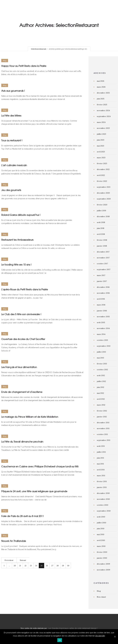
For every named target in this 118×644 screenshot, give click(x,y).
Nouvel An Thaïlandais (14, 541)
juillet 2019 (101, 211)
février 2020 (102, 205)
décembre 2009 (103, 564)
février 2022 (102, 181)
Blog (99, 591)
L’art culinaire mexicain (14, 165)
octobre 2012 (102, 370)
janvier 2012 (102, 417)
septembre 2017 (104, 269)
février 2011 (102, 481)
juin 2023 (101, 140)
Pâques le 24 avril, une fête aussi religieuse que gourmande (34, 491)
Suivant (23, 560)
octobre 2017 (102, 264)
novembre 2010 (103, 499)
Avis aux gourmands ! (13, 91)
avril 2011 (101, 470)
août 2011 (101, 446)
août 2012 (101, 375)
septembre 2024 (104, 116)
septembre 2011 (104, 440)
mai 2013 (100, 358)
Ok (60, 640)
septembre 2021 (104, 187)
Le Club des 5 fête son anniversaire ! (21, 314)
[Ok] (115, 637)
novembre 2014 (103, 328)
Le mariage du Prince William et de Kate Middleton (30, 417)
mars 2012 (101, 405)
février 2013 (102, 364)
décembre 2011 (103, 423)
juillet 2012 (101, 381)
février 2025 (102, 105)
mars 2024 (101, 122)
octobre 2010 (103, 505)
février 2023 (102, 163)
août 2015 (101, 322)
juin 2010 (101, 529)
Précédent (9, 560)
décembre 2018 (103, 216)
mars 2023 (101, 158)
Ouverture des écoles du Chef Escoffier (23, 339)
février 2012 (102, 411)
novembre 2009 (103, 570)
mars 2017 (101, 275)
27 (52, 566)
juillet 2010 (101, 523)
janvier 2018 (102, 246)
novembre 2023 (103, 128)
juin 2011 (100, 458)
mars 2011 (101, 476)
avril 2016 (101, 299)
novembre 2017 (103, 258)
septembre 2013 (104, 346)
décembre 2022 (103, 169)
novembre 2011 (103, 428)
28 (58, 566)
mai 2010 (101, 534)
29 (63, 566)
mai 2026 (101, 81)
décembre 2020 (103, 193)
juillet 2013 (101, 352)
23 (31, 566)
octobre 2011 (102, 434)
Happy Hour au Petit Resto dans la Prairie (24, 66)
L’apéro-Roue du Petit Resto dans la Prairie (25, 289)
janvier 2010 (102, 558)
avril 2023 (101, 152)
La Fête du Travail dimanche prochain (22, 442)
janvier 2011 (102, 487)
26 (47, 566)
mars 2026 (101, 87)
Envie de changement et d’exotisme (22, 392)
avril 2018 (101, 234)
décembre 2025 (103, 93)
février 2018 (102, 240)
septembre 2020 (104, 199)
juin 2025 (101, 99)
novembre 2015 (103, 317)
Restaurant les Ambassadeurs (17, 240)
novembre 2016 (103, 293)
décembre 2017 (103, 252)
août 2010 (101, 517)
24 (36, 566)
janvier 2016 (102, 311)
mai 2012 (100, 393)
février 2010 (102, 552)
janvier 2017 (102, 281)
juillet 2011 (101, 452)
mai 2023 (100, 146)
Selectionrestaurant (39, 49)
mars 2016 (101, 305)
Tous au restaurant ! (12, 140)
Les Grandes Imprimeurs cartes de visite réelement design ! (73, 628)
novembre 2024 (103, 110)
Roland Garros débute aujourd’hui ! (21, 215)
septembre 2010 (104, 511)
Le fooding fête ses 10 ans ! (16, 265)
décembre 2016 (103, 287)
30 (68, 566)
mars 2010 (101, 546)
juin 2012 (100, 387)
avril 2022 (101, 175)
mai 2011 (100, 464)
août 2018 (101, 222)
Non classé (101, 597)
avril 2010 (101, 540)
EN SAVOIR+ (100, 636)
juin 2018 (101, 228)
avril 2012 (101, 399)
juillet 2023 (101, 134)
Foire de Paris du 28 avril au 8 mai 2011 (23, 516)
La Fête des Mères (11, 116)
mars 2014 (101, 334)
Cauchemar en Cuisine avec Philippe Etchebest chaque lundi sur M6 (40, 466)
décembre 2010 (103, 493)
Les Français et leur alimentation (19, 367)
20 (15, 566)
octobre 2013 (102, 340)
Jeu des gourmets (11, 190)
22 (26, 566)
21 (20, 566)
